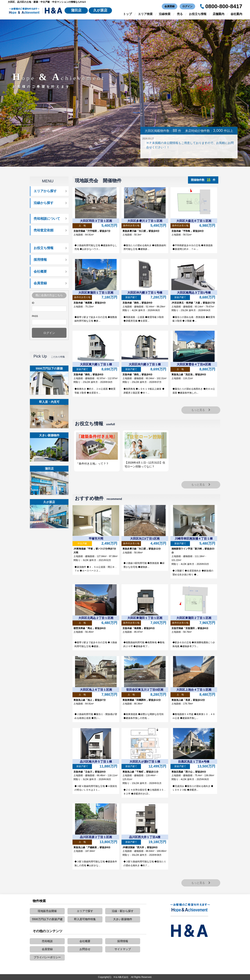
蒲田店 (76, 10)
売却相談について (47, 219)
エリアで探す (85, 911)
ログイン (187, 6)
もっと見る (201, 410)
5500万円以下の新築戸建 (47, 919)
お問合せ (85, 949)
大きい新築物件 (123, 919)
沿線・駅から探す (123, 911)
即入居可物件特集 (85, 919)
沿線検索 (165, 14)
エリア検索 (145, 14)
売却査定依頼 (44, 230)
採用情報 (40, 260)
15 (209, 180)
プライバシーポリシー (47, 957)
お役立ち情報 (198, 14)
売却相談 (47, 941)
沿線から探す (44, 203)
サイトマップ (123, 949)
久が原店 (100, 10)
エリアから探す (45, 191)
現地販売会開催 (47, 911)
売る (180, 14)
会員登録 (170, 6)
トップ (127, 14)
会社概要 (40, 272)
